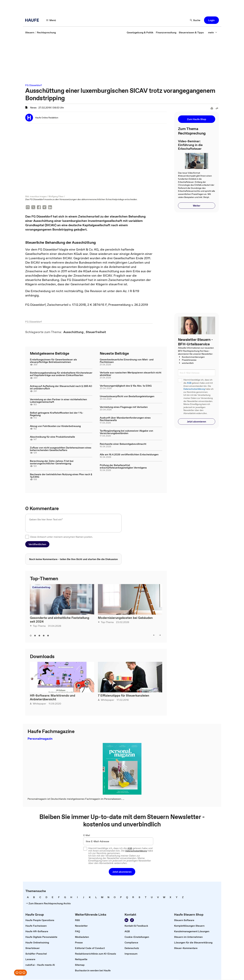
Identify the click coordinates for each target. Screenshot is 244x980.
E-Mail (87, 836)
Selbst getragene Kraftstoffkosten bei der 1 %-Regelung (57, 414)
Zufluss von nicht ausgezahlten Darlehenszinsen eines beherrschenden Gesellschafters (61, 449)
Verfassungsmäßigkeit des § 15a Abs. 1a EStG (126, 386)
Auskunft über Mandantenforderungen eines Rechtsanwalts (125, 419)
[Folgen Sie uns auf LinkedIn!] (126, 920)
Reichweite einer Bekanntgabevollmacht (123, 444)
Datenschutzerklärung (194, 389)
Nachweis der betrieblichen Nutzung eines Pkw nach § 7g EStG (61, 476)
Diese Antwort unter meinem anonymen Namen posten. (62, 537)
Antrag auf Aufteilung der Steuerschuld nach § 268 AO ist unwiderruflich (61, 388)
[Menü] (51, 20)
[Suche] (195, 20)
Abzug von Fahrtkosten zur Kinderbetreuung (55, 426)
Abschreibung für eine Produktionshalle (52, 437)
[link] (30, 32)
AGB (189, 383)
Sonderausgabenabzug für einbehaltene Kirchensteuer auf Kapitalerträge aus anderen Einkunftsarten (61, 374)
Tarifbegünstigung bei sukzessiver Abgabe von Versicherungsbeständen (126, 432)
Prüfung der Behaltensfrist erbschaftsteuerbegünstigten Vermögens (123, 467)
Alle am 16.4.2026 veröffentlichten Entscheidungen (129, 455)
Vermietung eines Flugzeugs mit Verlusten (124, 407)
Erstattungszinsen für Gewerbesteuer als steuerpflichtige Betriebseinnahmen (53, 361)
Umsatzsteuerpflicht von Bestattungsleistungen (127, 397)
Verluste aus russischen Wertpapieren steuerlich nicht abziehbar (131, 374)
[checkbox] (27, 537)
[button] (211, 20)
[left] (154, 635)
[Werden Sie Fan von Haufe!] (132, 920)
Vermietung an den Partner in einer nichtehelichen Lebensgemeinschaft (58, 401)
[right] (160, 635)
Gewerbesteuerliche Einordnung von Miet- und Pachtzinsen (127, 361)
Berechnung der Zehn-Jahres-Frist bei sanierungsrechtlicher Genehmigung (52, 462)
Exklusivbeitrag (41, 588)
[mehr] (213, 32)
